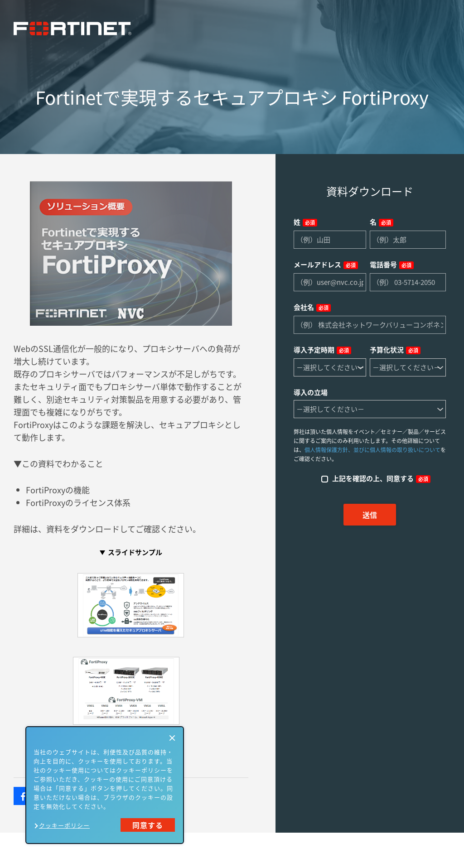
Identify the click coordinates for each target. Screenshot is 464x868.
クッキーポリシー (64, 825)
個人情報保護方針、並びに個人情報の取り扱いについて (372, 450)
